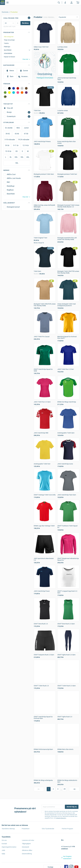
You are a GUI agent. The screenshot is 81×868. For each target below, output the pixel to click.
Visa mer (26, 59)
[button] (45, 65)
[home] (5, 12)
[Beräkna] (25, 23)
